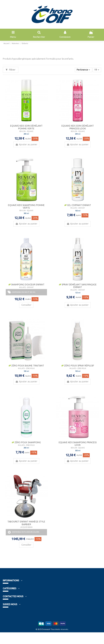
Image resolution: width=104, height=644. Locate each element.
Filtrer (11, 70)
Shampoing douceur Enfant (26, 285)
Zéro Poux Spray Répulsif (78, 366)
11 (97, 70)
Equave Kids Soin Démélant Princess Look (78, 127)
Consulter (26, 305)
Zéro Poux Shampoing (26, 442)
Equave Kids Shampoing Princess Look (78, 444)
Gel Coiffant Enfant (78, 205)
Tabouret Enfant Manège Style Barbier (26, 523)
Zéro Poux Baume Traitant (26, 366)
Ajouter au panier (26, 144)
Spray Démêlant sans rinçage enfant (78, 286)
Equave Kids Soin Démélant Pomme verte (26, 127)
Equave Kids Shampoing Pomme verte (26, 206)
